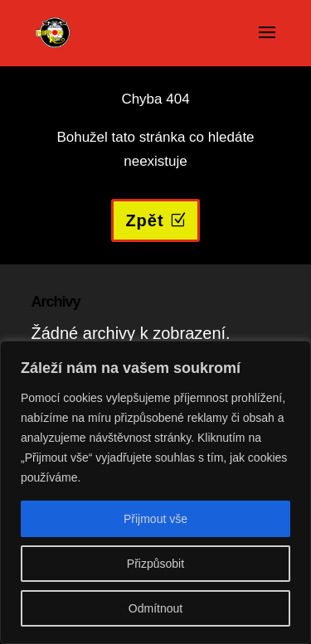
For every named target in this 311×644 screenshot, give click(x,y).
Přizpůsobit (155, 564)
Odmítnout (155, 608)
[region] (155, 492)
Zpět (144, 220)
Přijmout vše (155, 519)
